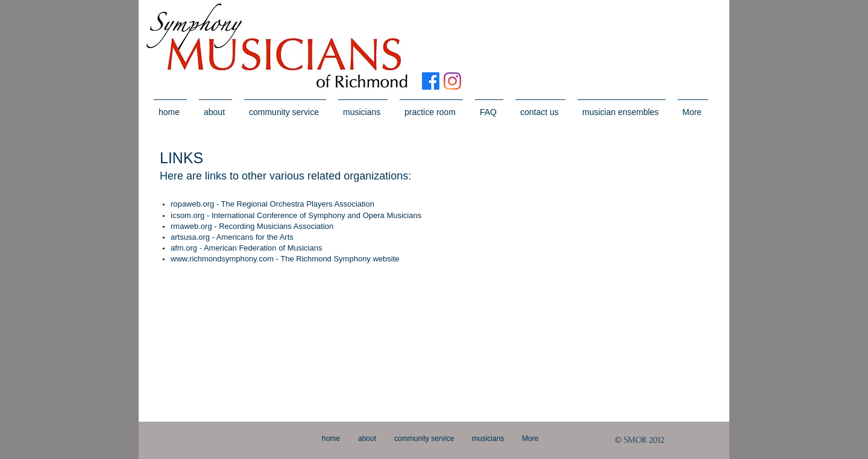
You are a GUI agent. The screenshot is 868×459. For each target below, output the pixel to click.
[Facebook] (431, 81)
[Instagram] (452, 81)
